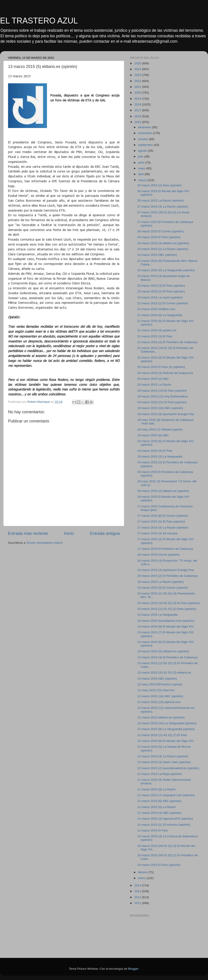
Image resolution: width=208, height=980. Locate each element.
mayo (142, 168)
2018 (138, 104)
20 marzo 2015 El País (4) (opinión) (161, 367)
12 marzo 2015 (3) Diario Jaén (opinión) (164, 762)
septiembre (146, 145)
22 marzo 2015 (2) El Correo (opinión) (163, 303)
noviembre (145, 133)
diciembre (145, 127)
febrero (143, 872)
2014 (138, 885)
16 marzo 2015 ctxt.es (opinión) (158, 555)
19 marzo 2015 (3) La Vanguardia (160, 456)
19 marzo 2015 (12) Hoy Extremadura (163, 396)
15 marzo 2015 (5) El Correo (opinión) (163, 588)
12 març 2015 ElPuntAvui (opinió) (160, 684)
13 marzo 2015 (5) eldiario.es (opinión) (163, 651)
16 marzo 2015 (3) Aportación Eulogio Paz (166, 570)
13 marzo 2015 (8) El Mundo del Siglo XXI (166, 626)
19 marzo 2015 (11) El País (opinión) (162, 402)
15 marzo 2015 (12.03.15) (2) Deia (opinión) (167, 609)
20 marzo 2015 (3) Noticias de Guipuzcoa (165, 373)
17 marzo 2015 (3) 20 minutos (157, 533)
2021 (138, 87)
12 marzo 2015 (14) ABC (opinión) (160, 696)
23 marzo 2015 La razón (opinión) (160, 297)
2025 (138, 63)
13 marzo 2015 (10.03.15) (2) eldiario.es (164, 673)
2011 (138, 903)
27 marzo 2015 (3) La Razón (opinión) (163, 207)
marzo (143, 180)
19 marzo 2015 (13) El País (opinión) (162, 391)
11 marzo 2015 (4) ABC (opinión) (159, 813)
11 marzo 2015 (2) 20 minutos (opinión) (164, 825)
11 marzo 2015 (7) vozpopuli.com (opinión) (166, 795)
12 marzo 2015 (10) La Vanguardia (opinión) (167, 723)
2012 (138, 897)
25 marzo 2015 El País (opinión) (159, 237)
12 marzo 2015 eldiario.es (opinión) (161, 717)
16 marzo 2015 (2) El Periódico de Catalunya (167, 576)
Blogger (133, 969)
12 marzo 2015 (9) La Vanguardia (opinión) (166, 729)
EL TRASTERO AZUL (39, 21)
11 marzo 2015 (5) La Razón (157, 807)
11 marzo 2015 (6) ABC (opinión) (159, 801)
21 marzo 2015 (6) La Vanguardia (160, 315)
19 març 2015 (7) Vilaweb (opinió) (160, 429)
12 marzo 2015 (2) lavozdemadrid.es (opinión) (168, 768)
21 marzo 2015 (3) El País (155, 336)
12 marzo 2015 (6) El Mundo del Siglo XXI (166, 741)
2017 (138, 110)
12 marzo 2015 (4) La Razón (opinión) (163, 756)
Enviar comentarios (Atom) (45, 543)
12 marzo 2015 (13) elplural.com (159, 702)
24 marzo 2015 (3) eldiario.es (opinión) (163, 243)
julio (141, 156)
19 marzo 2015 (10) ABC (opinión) (160, 408)
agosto (143, 151)
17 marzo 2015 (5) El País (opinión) (161, 521)
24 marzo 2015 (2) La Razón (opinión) (163, 249)
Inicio (69, 533)
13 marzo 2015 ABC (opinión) (157, 679)
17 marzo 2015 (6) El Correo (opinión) (163, 516)
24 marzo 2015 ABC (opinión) (157, 255)
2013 (138, 891)
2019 (138, 99)
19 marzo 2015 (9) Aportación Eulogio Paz (166, 414)
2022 (138, 81)
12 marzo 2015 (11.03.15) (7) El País (162, 735)
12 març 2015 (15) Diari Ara (156, 690)
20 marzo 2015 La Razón (154, 385)
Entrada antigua (105, 533)
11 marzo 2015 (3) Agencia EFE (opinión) (165, 819)
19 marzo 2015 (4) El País (155, 451)
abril (141, 174)
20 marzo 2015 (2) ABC (153, 379)
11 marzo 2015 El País (153, 830)
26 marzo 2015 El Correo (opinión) (160, 231)
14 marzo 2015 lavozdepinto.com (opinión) (166, 621)
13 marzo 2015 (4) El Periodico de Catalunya (167, 657)
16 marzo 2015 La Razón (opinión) (161, 582)
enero (142, 878)
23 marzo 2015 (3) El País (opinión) (161, 286)
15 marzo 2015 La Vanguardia (158, 615)
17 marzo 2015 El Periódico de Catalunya (165, 549)
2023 (138, 75)
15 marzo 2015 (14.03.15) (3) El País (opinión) (168, 603)
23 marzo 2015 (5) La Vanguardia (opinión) (166, 270)
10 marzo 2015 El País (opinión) (159, 865)
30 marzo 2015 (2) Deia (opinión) (159, 185)
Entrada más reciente (28, 533)
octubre (143, 139)
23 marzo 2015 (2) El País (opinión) (161, 291)
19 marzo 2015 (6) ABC (153, 435)
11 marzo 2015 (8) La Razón (157, 789)
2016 (138, 116)
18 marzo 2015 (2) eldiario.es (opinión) (163, 491)
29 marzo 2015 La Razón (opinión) (161, 200)
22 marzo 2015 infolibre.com (156, 309)
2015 (138, 122)
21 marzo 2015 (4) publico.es (157, 330)
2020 (138, 93)
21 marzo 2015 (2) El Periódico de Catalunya (167, 342)
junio (142, 163)
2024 (138, 69)
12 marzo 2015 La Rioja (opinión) (160, 774)
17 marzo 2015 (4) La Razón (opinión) (163, 528)
